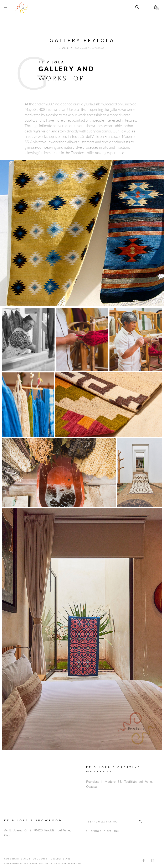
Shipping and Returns (102, 831)
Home (65, 48)
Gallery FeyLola (90, 48)
